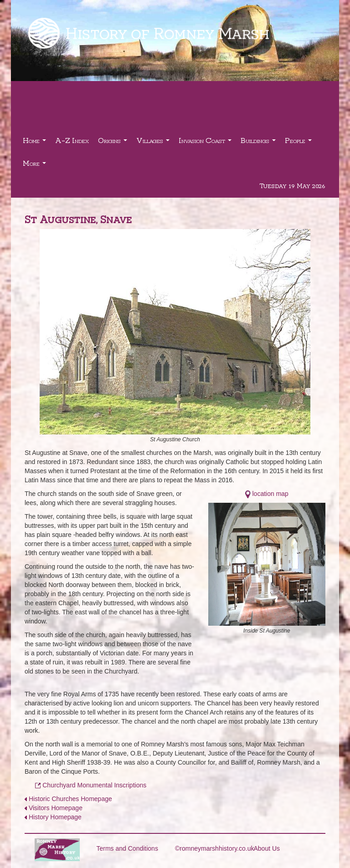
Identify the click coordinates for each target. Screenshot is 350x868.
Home (36, 143)
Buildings (259, 143)
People (299, 143)
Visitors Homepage (56, 808)
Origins (114, 143)
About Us (267, 848)
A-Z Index (72, 140)
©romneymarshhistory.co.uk (214, 848)
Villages (154, 143)
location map (270, 494)
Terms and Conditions (127, 848)
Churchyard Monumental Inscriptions (94, 785)
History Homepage (55, 817)
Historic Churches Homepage (70, 799)
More (36, 166)
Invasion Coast (206, 143)
